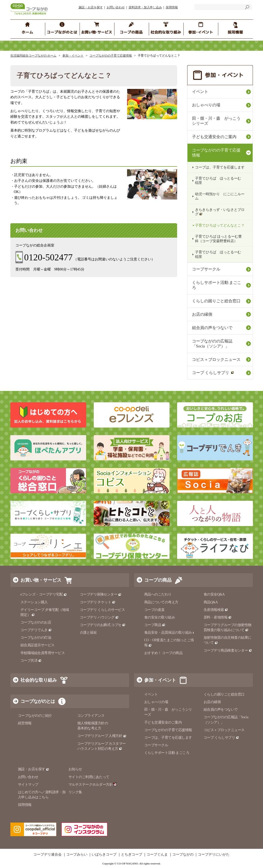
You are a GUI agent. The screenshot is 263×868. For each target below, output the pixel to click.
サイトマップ (28, 785)
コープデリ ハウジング (99, 617)
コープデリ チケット (98, 602)
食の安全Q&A (214, 594)
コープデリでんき (36, 630)
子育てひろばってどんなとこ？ (220, 225)
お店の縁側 (202, 314)
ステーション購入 (34, 602)
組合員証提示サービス (38, 645)
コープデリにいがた (214, 855)
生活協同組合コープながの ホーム (33, 56)
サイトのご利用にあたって (89, 777)
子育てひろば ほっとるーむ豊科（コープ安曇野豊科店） (219, 239)
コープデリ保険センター (101, 594)
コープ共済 (31, 661)
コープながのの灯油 (36, 638)
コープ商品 (155, 625)
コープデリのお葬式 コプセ (103, 625)
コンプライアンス (91, 716)
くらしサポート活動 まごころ (217, 285)
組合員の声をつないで (212, 328)
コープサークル (206, 269)
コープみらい (77, 855)
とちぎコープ (132, 855)
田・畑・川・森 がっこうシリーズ (216, 121)
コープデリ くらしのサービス (102, 610)
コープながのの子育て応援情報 (111, 56)
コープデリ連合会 (47, 855)
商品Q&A (211, 602)
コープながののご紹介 (35, 716)
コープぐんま (157, 855)
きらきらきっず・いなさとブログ (220, 212)
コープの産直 (154, 610)
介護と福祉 (88, 633)
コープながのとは (38, 701)
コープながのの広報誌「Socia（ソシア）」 (212, 344)
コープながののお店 (36, 622)
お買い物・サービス (41, 580)
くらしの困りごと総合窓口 (216, 301)
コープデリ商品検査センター (228, 650)
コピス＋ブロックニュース (216, 359)
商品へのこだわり (158, 594)
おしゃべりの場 (206, 105)
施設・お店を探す (91, 7)
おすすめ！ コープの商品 (163, 653)
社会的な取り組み (39, 680)
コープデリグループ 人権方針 (102, 736)
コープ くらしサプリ (213, 373)
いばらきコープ (104, 855)
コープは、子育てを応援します (220, 167)
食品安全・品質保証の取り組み (170, 633)
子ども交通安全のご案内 (214, 137)
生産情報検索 (216, 610)
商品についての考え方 (161, 602)
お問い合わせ (116, 7)
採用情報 (172, 7)
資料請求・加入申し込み (145, 7)
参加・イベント (73, 56)
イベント (200, 92)
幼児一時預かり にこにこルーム (220, 196)
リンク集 (75, 792)
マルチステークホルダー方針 (93, 785)
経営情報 (25, 723)
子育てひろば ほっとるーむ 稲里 (218, 181)
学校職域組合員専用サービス (43, 653)
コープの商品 (158, 580)
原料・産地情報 (218, 617)
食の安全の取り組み (160, 617)
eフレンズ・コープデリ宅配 (44, 594)
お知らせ (75, 769)
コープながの (183, 855)
